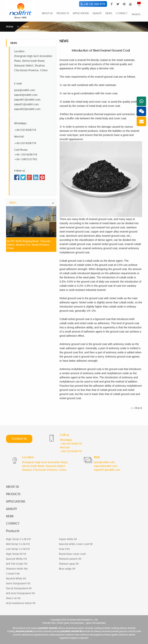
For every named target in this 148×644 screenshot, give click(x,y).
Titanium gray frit (69, 564)
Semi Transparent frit (18, 583)
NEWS (109, 13)
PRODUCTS (63, 13)
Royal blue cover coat (72, 554)
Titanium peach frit (70, 559)
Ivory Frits (64, 549)
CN (139, 4)
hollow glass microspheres (70, 623)
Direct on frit (13, 598)
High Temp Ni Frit (16, 554)
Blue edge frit (67, 569)
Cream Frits (13, 573)
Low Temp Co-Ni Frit (18, 549)
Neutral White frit (16, 578)
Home (10, 26)
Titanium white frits (17, 569)
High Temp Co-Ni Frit (18, 539)
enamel (110, 76)
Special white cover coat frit (76, 544)
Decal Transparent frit (19, 588)
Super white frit (68, 539)
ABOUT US (47, 13)
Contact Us (19, 438)
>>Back (136, 408)
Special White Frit (16, 559)
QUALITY (97, 13)
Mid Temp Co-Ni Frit (18, 544)
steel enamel (78, 227)
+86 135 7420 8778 (93, 4)
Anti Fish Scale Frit (17, 564)
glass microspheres (96, 623)
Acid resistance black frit (21, 603)
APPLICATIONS (81, 13)
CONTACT (122, 13)
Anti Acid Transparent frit (20, 593)
